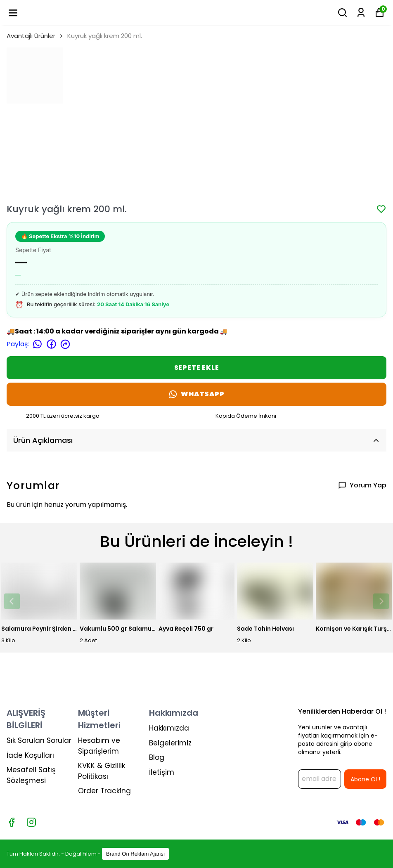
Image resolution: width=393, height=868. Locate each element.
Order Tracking (104, 791)
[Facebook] (12, 822)
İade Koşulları (30, 755)
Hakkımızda (169, 728)
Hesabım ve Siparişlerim (99, 746)
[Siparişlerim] (361, 13)
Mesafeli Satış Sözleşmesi (31, 775)
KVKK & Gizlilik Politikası (102, 771)
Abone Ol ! (365, 779)
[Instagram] (31, 822)
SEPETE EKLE (197, 368)
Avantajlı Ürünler (31, 36)
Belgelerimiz (170, 743)
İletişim (162, 772)
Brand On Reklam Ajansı (135, 854)
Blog (157, 757)
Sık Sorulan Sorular (39, 740)
